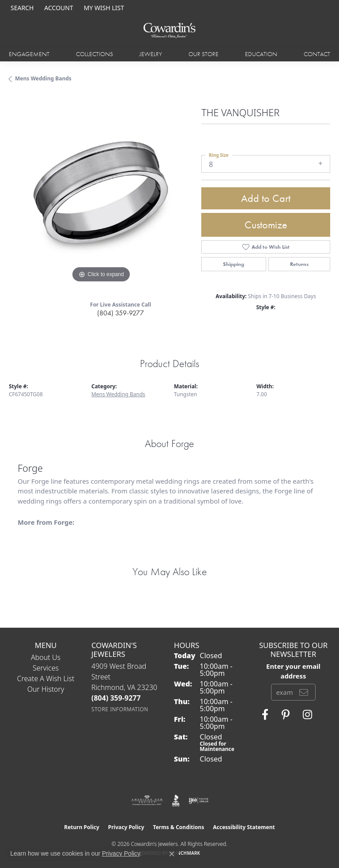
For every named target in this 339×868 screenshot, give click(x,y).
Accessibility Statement (244, 827)
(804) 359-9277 (121, 313)
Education (261, 54)
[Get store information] (120, 709)
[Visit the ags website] (147, 800)
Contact (317, 54)
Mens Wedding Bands (43, 78)
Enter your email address (293, 671)
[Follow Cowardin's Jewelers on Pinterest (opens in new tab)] (286, 715)
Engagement (29, 54)
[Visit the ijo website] (198, 800)
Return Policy (82, 827)
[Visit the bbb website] (176, 800)
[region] (101, 193)
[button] (21, 8)
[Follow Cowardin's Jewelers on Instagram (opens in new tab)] (307, 715)
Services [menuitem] (46, 668)
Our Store (203, 54)
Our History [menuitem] (46, 689)
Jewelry (151, 54)
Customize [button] (266, 225)
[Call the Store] (116, 698)
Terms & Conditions (179, 827)
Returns (299, 264)
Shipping (234, 264)
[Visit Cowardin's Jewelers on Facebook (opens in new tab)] (265, 715)
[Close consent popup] (172, 854)
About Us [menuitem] (46, 657)
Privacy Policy (126, 827)
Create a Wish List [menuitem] (46, 678)
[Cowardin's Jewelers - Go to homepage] (169, 31)
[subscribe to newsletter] (304, 692)
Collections (94, 54)
